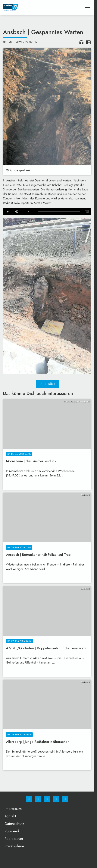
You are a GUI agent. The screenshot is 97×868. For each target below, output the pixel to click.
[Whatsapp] (47, 799)
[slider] (59, 212)
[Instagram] (38, 799)
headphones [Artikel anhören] (81, 42)
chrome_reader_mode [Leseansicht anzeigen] (88, 42)
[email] (65, 799)
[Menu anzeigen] (87, 7)
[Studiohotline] (56, 799)
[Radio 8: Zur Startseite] (25, 7)
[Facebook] (29, 799)
